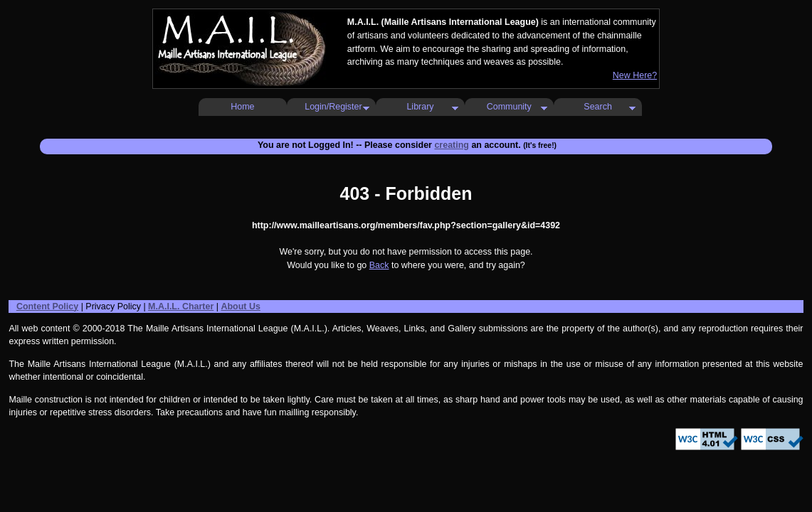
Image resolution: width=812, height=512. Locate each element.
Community (509, 107)
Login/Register (333, 107)
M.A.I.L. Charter (181, 306)
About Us (240, 306)
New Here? (635, 75)
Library (420, 107)
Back (379, 265)
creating (452, 145)
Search (598, 107)
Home (242, 107)
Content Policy (47, 306)
